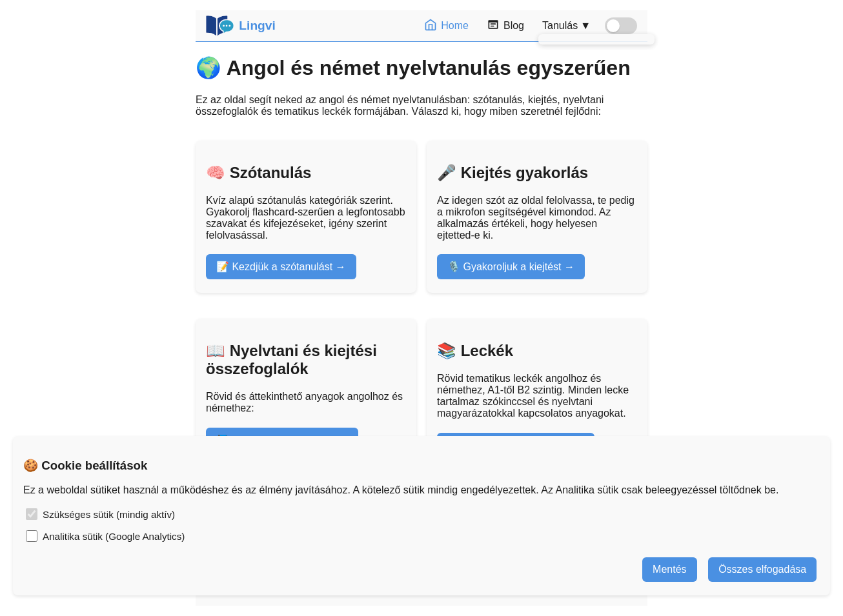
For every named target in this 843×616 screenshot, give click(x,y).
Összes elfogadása (762, 569)
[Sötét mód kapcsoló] (621, 26)
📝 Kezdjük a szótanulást (274, 267)
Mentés (669, 569)
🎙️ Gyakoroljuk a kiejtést (504, 267)
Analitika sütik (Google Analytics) (114, 536)
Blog (505, 26)
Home (446, 26)
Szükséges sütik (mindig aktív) (109, 514)
